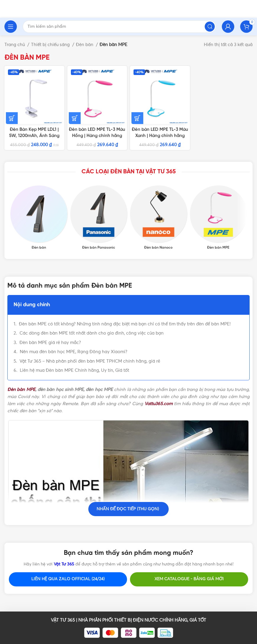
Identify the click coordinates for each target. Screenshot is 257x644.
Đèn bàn (85, 45)
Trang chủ (15, 45)
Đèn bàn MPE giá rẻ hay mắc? (50, 343)
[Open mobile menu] (11, 27)
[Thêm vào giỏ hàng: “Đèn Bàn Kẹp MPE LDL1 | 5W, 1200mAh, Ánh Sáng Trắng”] (12, 118)
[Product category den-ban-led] (39, 218)
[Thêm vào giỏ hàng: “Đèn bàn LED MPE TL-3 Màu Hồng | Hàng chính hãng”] (75, 118)
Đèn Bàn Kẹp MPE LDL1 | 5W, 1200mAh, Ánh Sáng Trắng (34, 136)
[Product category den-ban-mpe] (218, 218)
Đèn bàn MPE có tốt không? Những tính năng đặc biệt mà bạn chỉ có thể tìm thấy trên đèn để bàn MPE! (125, 324)
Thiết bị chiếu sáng (51, 45)
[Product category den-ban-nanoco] (158, 218)
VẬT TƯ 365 (63, 620)
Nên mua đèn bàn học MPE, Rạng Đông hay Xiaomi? (74, 352)
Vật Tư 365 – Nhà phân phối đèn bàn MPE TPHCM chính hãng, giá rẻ (90, 361)
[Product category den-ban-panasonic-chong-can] (99, 218)
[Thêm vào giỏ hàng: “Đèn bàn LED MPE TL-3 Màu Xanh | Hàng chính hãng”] (137, 118)
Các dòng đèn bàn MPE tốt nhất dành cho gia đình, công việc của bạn (92, 333)
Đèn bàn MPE (21, 390)
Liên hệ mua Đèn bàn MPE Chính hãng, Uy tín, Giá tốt (74, 370)
